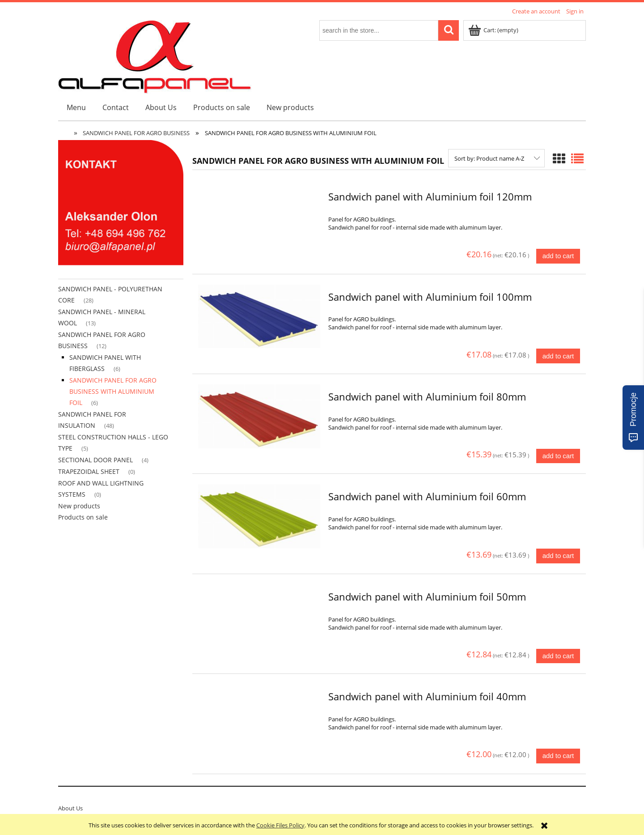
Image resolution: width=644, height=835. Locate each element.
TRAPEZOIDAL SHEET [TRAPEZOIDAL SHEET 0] (89, 471)
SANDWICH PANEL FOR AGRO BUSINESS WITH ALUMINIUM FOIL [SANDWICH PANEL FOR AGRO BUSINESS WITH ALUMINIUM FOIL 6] (113, 391)
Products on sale (83, 517)
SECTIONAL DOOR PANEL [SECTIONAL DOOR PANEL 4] (95, 460)
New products (79, 506)
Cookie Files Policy (280, 825)
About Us (70, 808)
